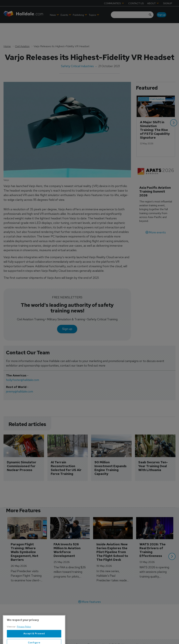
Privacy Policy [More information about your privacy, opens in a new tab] (24, 638)
